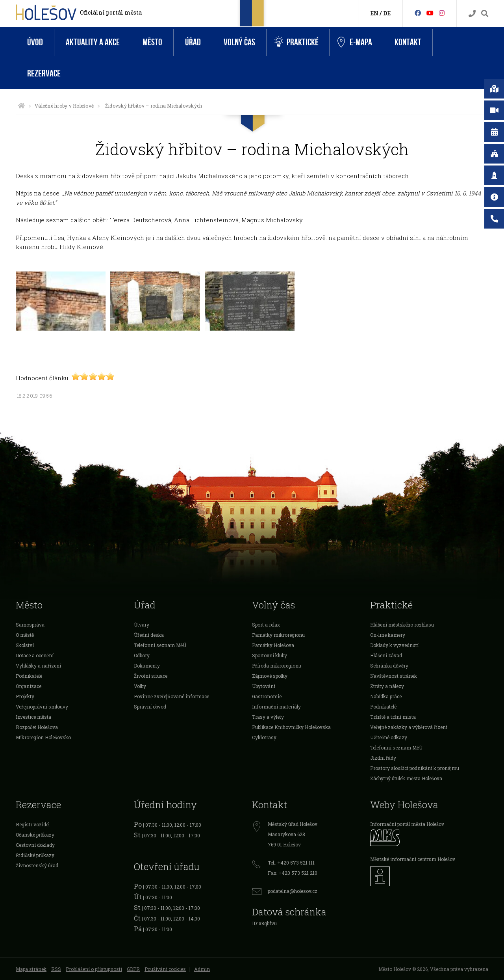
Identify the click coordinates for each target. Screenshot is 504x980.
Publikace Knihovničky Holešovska (291, 727)
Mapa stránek (31, 969)
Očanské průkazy (35, 835)
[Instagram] (442, 13)
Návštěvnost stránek (394, 676)
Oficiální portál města (111, 12)
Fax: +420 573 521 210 (293, 873)
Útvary (142, 625)
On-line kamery (388, 635)
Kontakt (408, 42)
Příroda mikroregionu (277, 666)
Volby (140, 686)
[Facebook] (418, 13)
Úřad (193, 42)
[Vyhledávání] (485, 14)
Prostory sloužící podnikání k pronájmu (415, 768)
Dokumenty (147, 666)
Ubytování (264, 686)
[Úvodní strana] (21, 106)
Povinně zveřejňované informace (171, 696)
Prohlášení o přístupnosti (94, 969)
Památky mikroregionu (278, 635)
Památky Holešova (273, 645)
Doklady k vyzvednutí (394, 645)
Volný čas (239, 42)
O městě (25, 635)
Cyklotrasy (264, 737)
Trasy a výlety (268, 717)
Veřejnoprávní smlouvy (42, 707)
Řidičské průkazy (35, 855)
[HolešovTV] (430, 13)
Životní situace (151, 676)
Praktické (296, 42)
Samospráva (30, 625)
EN (374, 13)
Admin (202, 969)
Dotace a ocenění (35, 655)
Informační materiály (276, 707)
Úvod (35, 42)
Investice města (33, 717)
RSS (56, 969)
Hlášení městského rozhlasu (402, 625)
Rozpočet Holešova (37, 727)
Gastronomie (267, 696)
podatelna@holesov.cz (293, 891)
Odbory (142, 655)
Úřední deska (149, 635)
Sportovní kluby (270, 655)
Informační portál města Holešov (407, 824)
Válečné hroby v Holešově (64, 106)
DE (387, 13)
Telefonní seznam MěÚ (160, 645)
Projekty (25, 696)
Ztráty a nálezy (387, 686)
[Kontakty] (472, 14)
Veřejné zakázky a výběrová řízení (409, 727)
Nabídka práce (386, 696)
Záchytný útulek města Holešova (406, 778)
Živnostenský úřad (37, 865)
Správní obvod (150, 707)
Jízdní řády (383, 758)
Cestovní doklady (35, 845)
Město (152, 42)
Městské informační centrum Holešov (413, 859)
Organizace (29, 686)
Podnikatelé (29, 676)
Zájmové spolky (270, 676)
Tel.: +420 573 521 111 (291, 863)
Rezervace (44, 73)
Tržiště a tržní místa (393, 717)
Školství (25, 645)
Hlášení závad (386, 655)
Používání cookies (165, 969)
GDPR (133, 969)
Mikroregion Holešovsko (43, 737)
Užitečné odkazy (389, 737)
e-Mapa (355, 43)
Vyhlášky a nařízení (38, 666)
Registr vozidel (33, 824)
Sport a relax (266, 625)
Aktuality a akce (93, 42)
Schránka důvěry (389, 666)
